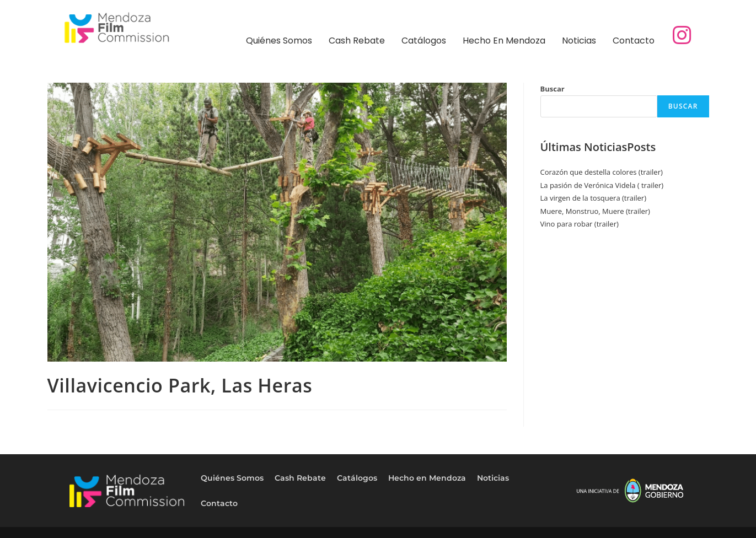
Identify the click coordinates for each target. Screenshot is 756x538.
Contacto (634, 41)
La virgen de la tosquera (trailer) (594, 198)
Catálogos (424, 41)
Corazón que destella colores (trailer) (602, 172)
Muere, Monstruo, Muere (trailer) (595, 211)
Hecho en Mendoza (504, 41)
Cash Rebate (357, 41)
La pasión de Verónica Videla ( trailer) (602, 185)
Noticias (579, 41)
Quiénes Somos (279, 41)
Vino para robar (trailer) (580, 224)
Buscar (553, 89)
